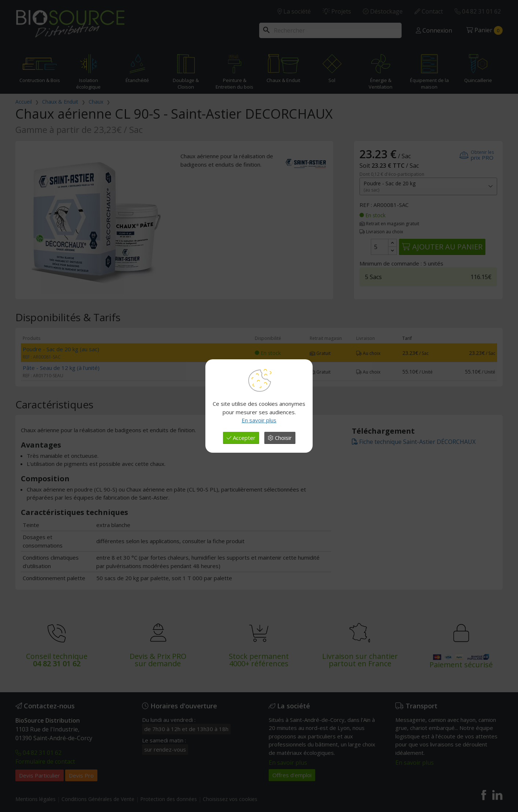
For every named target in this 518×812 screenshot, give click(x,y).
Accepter (241, 438)
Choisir (280, 438)
